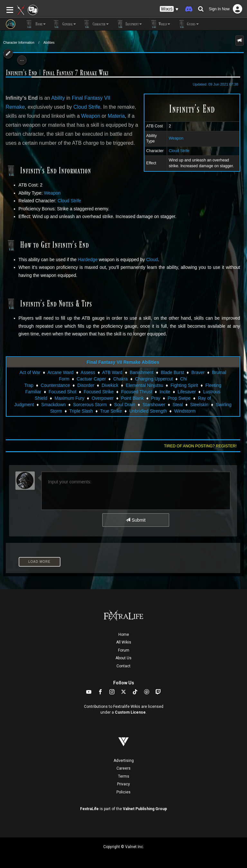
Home (124, 635)
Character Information (19, 43)
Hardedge (88, 260)
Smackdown (53, 405)
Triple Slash (81, 411)
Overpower (103, 398)
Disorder (86, 385)
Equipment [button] (128, 24)
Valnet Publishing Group (145, 809)
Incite (165, 392)
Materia (116, 116)
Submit (136, 520)
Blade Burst (172, 372)
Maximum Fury (70, 398)
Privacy (123, 784)
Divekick (110, 385)
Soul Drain (125, 405)
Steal (178, 405)
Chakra (120, 379)
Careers (123, 768)
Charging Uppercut (154, 379)
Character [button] (96, 24)
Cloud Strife (179, 151)
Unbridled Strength (148, 411)
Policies (123, 792)
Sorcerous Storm (90, 405)
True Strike (111, 411)
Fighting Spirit (184, 385)
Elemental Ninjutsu (145, 385)
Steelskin (199, 405)
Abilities (49, 43)
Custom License (130, 712)
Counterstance (55, 385)
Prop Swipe (179, 398)
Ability (58, 98)
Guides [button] (188, 24)
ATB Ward (112, 372)
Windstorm (185, 411)
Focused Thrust (137, 392)
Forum (124, 650)
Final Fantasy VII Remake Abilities (123, 362)
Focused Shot (62, 392)
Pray (156, 398)
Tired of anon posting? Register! (200, 446)
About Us (123, 658)
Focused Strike (99, 392)
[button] (169, 9)
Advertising (124, 761)
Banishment (142, 372)
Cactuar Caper (91, 379)
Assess (88, 372)
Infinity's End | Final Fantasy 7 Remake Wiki (57, 73)
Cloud (152, 260)
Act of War (30, 372)
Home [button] (35, 24)
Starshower (154, 405)
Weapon (176, 138)
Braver (198, 372)
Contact (123, 666)
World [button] (159, 24)
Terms (124, 776)
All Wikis (124, 642)
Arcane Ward (60, 372)
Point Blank (132, 398)
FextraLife (89, 809)
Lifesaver (187, 392)
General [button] (64, 24)
